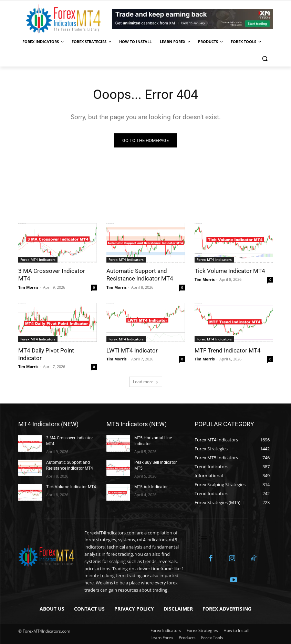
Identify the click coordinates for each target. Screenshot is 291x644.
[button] (265, 58)
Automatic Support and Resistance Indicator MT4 (140, 275)
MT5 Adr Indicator (151, 487)
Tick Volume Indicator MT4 (230, 271)
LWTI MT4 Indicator (132, 350)
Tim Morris (28, 287)
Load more (146, 382)
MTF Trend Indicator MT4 (228, 350)
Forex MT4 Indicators (38, 259)
